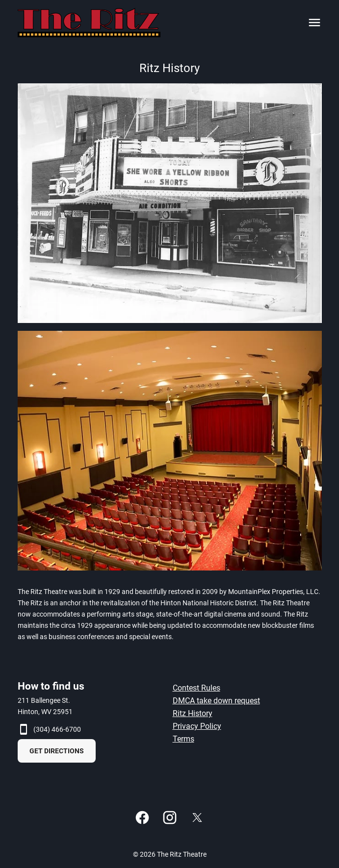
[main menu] (314, 23)
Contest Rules (196, 688)
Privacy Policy (197, 726)
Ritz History (193, 713)
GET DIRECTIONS (57, 751)
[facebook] (142, 818)
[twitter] (197, 818)
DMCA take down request (216, 701)
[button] (170, 203)
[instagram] (170, 818)
